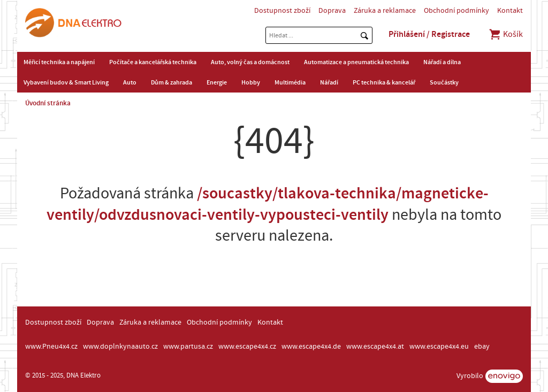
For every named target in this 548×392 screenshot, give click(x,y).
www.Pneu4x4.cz (51, 347)
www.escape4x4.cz (247, 347)
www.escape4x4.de (311, 347)
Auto (130, 82)
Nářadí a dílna (442, 62)
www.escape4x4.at (375, 347)
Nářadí (329, 82)
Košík (505, 34)
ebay (482, 347)
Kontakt (510, 11)
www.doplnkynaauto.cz (120, 347)
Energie (217, 82)
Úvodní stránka (48, 103)
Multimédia (290, 82)
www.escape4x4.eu (439, 347)
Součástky (444, 82)
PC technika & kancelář (384, 82)
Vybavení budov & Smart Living (66, 82)
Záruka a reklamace (385, 11)
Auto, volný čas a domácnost (250, 62)
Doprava (332, 11)
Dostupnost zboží (282, 11)
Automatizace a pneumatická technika (356, 62)
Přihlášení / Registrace (429, 34)
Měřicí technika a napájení (59, 62)
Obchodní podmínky (456, 11)
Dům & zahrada (172, 82)
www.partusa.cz (188, 347)
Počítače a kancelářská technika (153, 62)
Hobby (251, 82)
